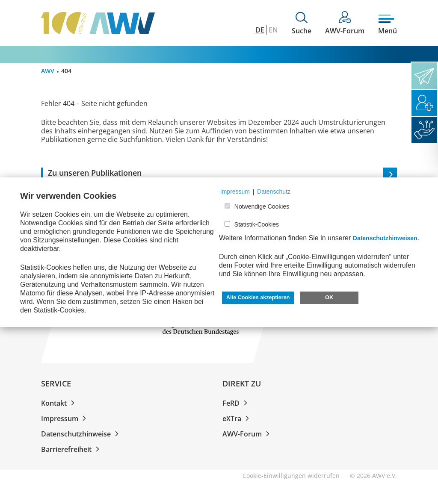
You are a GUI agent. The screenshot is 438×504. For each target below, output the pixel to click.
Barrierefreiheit (72, 449)
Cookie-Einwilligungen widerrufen (291, 476)
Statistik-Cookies (257, 224)
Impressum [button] (235, 192)
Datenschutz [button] (274, 192)
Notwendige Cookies (262, 206)
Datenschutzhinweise (81, 434)
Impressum (65, 419)
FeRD (237, 403)
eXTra (237, 419)
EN (273, 30)
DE (260, 30)
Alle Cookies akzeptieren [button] (258, 298)
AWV (48, 71)
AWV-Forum (248, 434)
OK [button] (329, 298)
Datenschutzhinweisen (385, 238)
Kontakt (59, 403)
